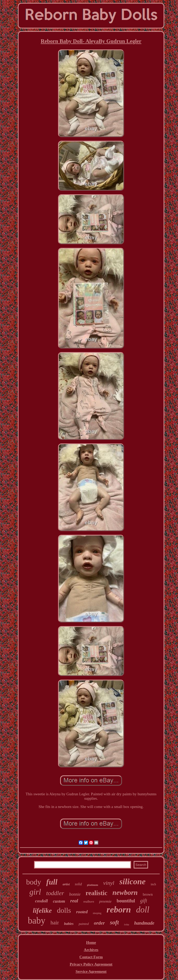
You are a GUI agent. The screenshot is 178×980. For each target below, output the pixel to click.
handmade (144, 923)
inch (153, 884)
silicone (132, 881)
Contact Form (91, 957)
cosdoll (41, 901)
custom (59, 901)
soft (114, 922)
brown (148, 894)
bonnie (75, 894)
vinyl (109, 883)
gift (144, 901)
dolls (64, 910)
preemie (105, 901)
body (34, 882)
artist (66, 884)
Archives (91, 950)
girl (35, 892)
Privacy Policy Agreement (91, 964)
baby (37, 921)
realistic (96, 893)
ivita (127, 924)
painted (84, 924)
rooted (82, 912)
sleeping (97, 913)
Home (91, 942)
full (52, 882)
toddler (55, 893)
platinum (92, 885)
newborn (125, 893)
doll (143, 910)
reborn (119, 910)
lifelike (42, 911)
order (99, 923)
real (74, 901)
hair (55, 923)
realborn (89, 902)
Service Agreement (91, 971)
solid (78, 884)
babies (69, 924)
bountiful (126, 901)
